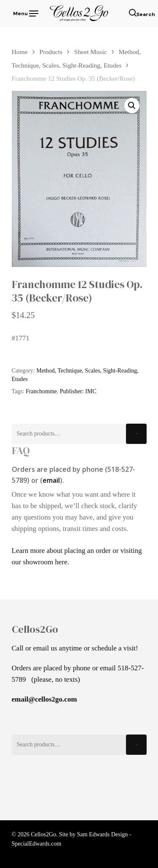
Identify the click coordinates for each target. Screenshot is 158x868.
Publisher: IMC (78, 391)
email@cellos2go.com (44, 699)
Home (20, 52)
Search (136, 434)
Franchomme (41, 391)
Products (51, 52)
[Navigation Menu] (25, 13)
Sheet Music (91, 52)
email (51, 480)
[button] (132, 106)
